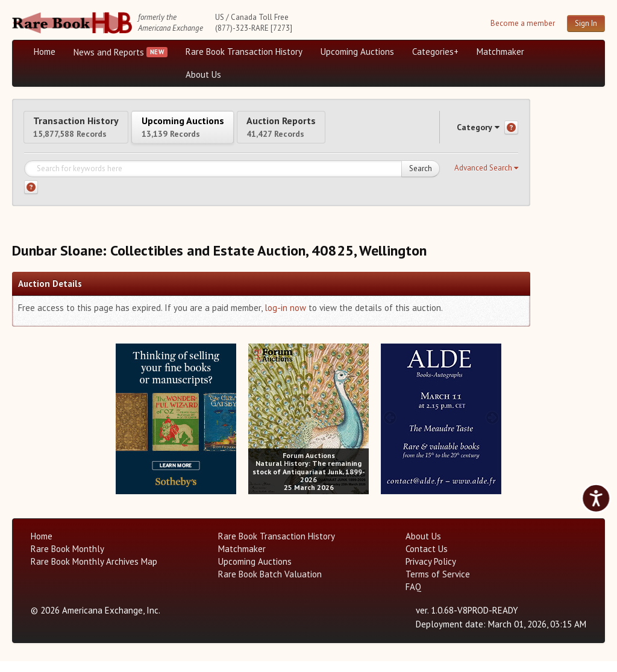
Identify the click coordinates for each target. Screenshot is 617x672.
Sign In (586, 23)
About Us (203, 74)
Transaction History (89, 132)
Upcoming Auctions (357, 52)
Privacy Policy (431, 572)
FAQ (413, 598)
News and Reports (109, 52)
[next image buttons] (227, 428)
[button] (486, 179)
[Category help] (511, 133)
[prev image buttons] (124, 428)
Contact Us (427, 560)
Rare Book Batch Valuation (270, 585)
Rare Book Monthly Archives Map (94, 572)
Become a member (523, 23)
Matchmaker (500, 52)
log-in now (285, 319)
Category (466, 132)
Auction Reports (348, 132)
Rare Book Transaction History (244, 52)
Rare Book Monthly (67, 560)
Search (421, 179)
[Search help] (31, 198)
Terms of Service (438, 585)
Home (45, 52)
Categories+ (435, 52)
